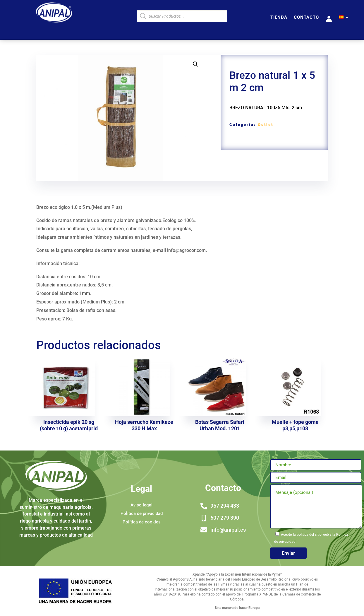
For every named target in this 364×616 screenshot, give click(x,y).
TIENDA (279, 18)
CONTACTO (306, 18)
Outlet (266, 125)
